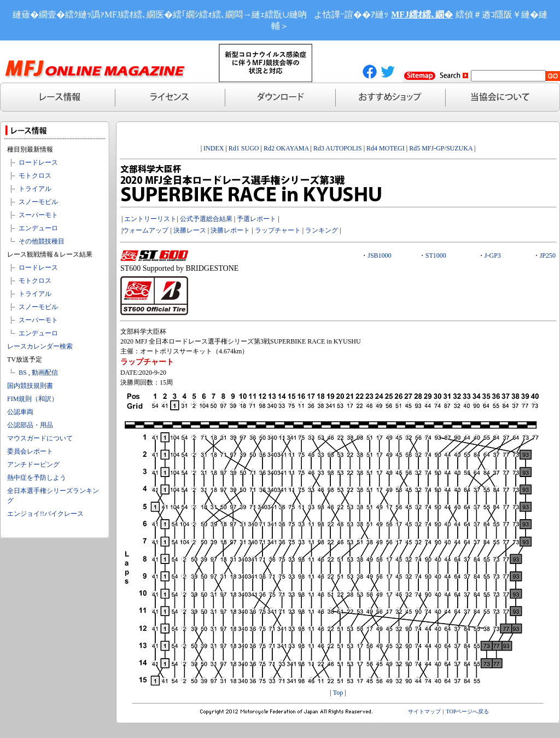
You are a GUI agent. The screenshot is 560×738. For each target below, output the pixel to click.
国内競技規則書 (30, 386)
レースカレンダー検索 (40, 346)
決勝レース (190, 230)
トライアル (35, 189)
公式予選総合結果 (206, 219)
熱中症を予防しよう (37, 478)
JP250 (548, 255)
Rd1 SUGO (244, 148)
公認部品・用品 (30, 425)
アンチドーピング (33, 464)
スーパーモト (38, 215)
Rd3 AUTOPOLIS (338, 148)
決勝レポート (230, 230)
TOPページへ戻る (468, 711)
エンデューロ (38, 228)
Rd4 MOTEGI (386, 148)
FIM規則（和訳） (33, 399)
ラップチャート (278, 230)
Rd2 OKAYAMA (286, 148)
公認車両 (20, 412)
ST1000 (436, 255)
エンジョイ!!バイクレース (45, 514)
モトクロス (35, 176)
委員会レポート (30, 451)
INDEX (214, 148)
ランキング (322, 230)
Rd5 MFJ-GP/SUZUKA (441, 148)
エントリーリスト (150, 219)
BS (23, 373)
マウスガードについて (40, 438)
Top (338, 693)
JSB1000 (379, 255)
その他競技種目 (42, 241)
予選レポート (256, 219)
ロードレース (38, 162)
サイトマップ (424, 711)
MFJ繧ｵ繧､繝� (422, 14)
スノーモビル (38, 202)
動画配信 (45, 373)
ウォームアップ (145, 230)
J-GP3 (493, 255)
